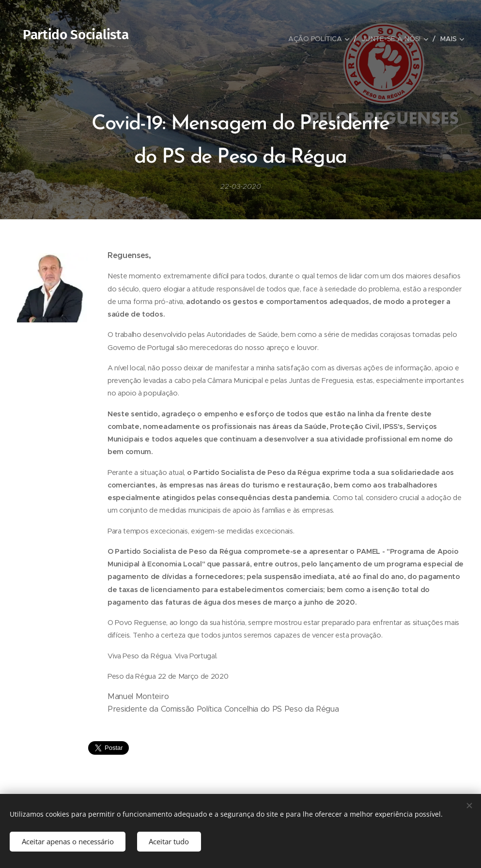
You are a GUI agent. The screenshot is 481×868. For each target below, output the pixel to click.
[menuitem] (321, 39)
